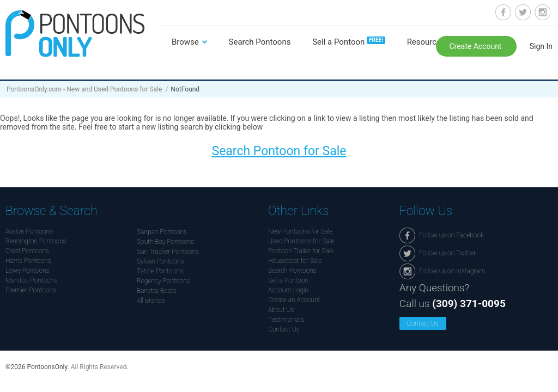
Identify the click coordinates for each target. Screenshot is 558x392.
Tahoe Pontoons (160, 271)
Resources (426, 42)
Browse (185, 42)
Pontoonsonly (75, 33)
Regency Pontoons (163, 281)
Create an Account (294, 300)
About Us (281, 310)
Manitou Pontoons (31, 280)
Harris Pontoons (28, 261)
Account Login (288, 290)
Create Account (476, 46)
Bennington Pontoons (36, 241)
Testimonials (286, 320)
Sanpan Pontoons (162, 232)
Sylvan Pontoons (160, 261)
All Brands (151, 301)
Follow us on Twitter (523, 12)
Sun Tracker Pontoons (168, 252)
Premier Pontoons (31, 290)
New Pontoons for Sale (300, 231)
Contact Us (284, 329)
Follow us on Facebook (503, 12)
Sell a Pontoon (349, 42)
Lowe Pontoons (28, 271)
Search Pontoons (260, 42)
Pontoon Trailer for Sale (301, 251)
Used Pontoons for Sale (301, 241)
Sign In (541, 46)
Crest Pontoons (27, 251)
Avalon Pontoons (29, 231)
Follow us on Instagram (542, 12)
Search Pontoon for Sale (279, 151)
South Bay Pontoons (165, 242)
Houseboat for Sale (295, 261)
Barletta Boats (157, 291)
